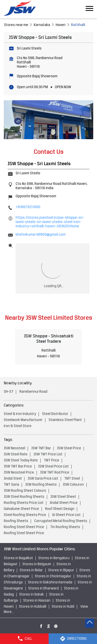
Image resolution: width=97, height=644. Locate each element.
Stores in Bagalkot (18, 558)
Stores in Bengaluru (54, 558)
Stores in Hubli (63, 607)
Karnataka (42, 25)
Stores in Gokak (31, 595)
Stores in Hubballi (33, 607)
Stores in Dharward (43, 589)
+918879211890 (28, 207)
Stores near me (16, 25)
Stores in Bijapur (61, 570)
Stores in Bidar (31, 570)
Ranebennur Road (33, 392)
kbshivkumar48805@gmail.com (41, 235)
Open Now (63, 87)
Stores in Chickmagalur (53, 576)
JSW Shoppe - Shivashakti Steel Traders (49, 339)
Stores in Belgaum (37, 564)
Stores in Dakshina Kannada (50, 583)
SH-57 (9, 392)
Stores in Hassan (37, 601)
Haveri (61, 25)
